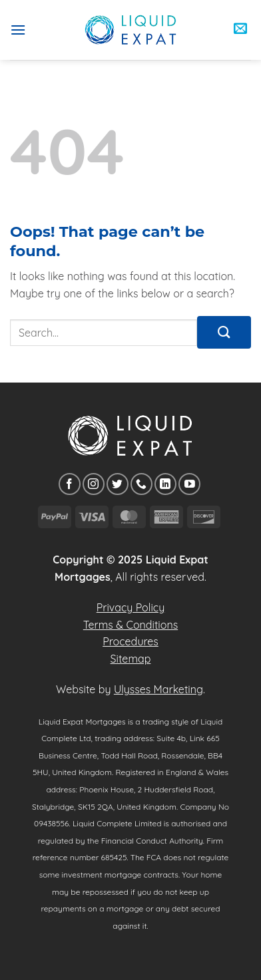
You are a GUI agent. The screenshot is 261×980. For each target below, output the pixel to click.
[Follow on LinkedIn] (165, 484)
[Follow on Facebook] (70, 484)
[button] (18, 30)
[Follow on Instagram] (94, 484)
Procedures (130, 641)
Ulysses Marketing (158, 689)
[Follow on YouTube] (189, 484)
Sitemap (131, 659)
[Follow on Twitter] (118, 484)
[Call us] (141, 484)
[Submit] (224, 332)
